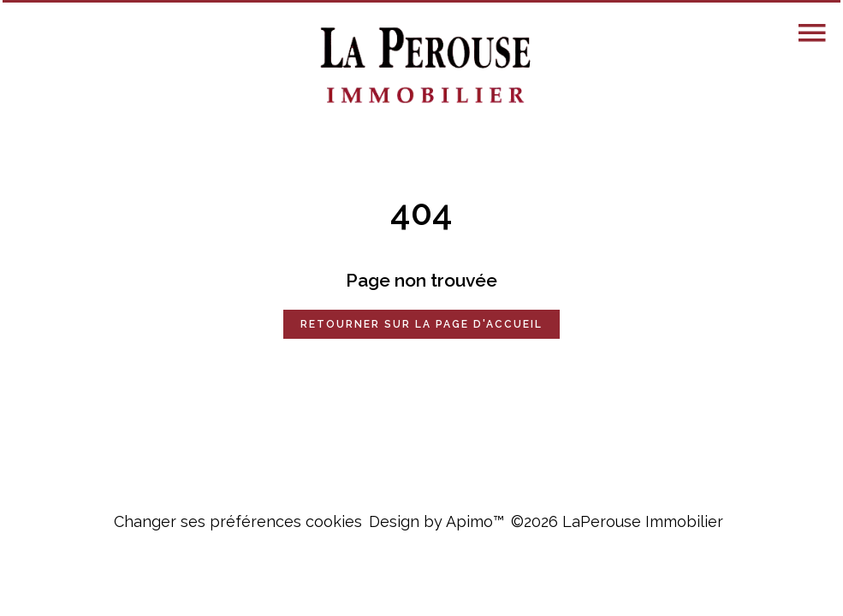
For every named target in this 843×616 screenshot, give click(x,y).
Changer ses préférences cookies (238, 521)
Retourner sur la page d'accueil (421, 324)
